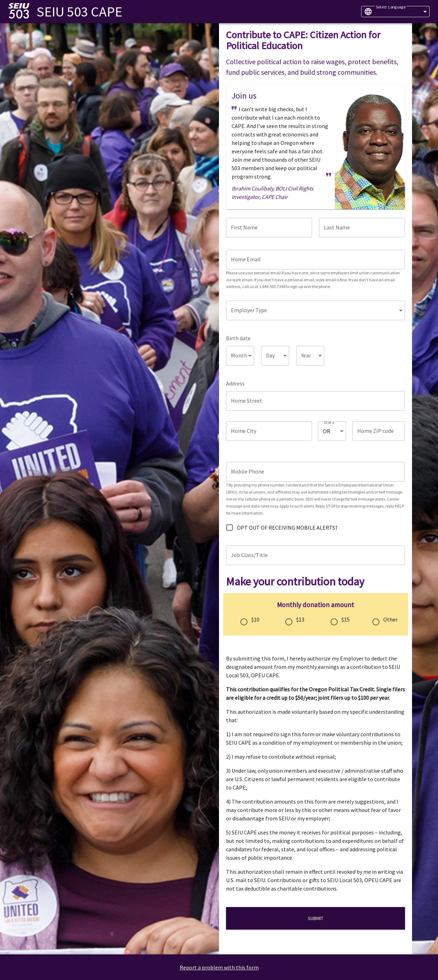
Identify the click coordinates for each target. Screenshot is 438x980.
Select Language (391, 7)
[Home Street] (316, 401)
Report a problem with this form (219, 967)
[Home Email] (316, 260)
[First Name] (269, 228)
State (329, 422)
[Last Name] (362, 228)
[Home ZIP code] (379, 431)
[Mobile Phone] (316, 472)
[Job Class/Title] (316, 555)
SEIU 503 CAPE (79, 12)
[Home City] (269, 431)
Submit (316, 918)
